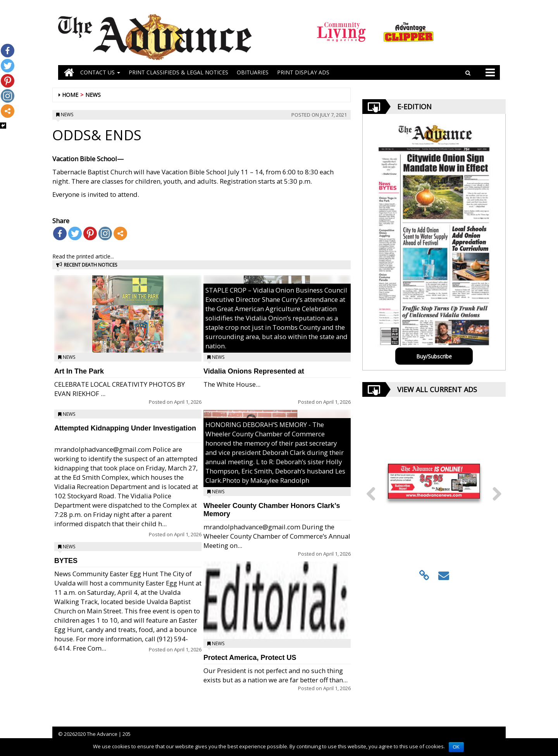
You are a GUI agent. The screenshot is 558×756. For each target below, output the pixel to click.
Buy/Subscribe (434, 356)
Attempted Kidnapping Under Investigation (125, 428)
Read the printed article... (83, 256)
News (93, 95)
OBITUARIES (253, 72)
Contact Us (100, 72)
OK (456, 747)
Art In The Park (79, 371)
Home (70, 95)
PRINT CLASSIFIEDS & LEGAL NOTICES (178, 72)
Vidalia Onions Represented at (254, 371)
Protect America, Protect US (250, 658)
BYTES (66, 561)
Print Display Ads (303, 72)
